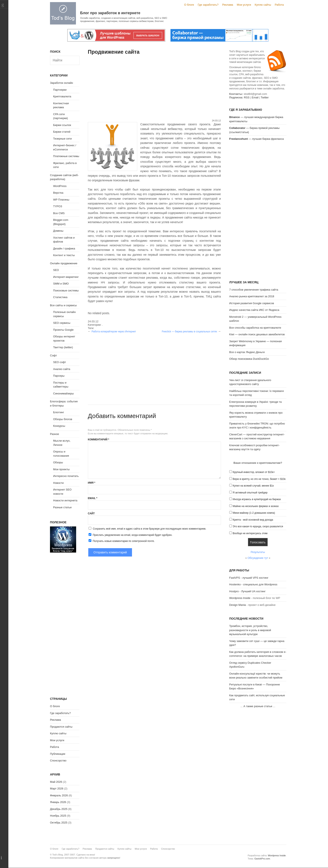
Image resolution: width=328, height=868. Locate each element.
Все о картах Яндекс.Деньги (247, 352)
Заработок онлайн (61, 83)
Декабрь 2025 (59, 809)
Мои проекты (61, 469)
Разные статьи (62, 507)
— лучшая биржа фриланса (257, 139)
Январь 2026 (58, 802)
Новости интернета (65, 500)
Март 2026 (57, 789)
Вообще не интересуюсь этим (250, 533)
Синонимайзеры (63, 393)
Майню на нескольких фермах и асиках (256, 506)
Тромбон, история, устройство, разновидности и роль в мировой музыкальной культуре (250, 630)
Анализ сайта (62, 369)
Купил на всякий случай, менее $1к (253, 486)
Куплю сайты (263, 5)
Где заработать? (208, 5)
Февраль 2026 (59, 795)
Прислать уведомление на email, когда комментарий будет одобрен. (130, 535)
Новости (58, 483)
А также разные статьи (258, 706)
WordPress (60, 186)
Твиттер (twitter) (63, 347)
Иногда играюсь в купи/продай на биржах (257, 499)
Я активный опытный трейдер (250, 493)
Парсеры (59, 376)
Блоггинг (59, 412)
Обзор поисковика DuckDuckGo (249, 359)
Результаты (258, 552)
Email (93, 498)
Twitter (265, 97)
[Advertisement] (154, 88)
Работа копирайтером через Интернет (114, 332)
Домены (58, 231)
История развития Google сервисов (252, 303)
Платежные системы (66, 156)
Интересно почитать (66, 476)
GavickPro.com (262, 859)
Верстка (58, 193)
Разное (54, 434)
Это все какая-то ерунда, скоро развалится (258, 526)
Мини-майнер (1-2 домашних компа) (254, 513)
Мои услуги (244, 5)
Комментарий (99, 440)
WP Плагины (61, 200)
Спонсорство (58, 761)
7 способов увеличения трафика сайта (254, 290)
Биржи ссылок (62, 125)
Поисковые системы (66, 290)
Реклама (228, 5)
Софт (53, 355)
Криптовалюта (62, 96)
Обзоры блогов (63, 419)
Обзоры (58, 462)
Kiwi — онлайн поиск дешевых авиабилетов (257, 334)
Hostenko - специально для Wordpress (253, 584)
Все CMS (59, 213)
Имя (92, 483)
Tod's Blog (63, 13)
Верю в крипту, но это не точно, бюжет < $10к (259, 479)
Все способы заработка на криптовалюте (255, 328)
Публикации (58, 754)
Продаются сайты (61, 727)
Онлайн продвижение (64, 263)
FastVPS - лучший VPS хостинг (249, 578)
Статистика (60, 297)
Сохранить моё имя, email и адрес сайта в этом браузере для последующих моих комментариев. (150, 529)
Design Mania (238, 605)
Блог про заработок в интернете (110, 13)
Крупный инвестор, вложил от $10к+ (254, 472)
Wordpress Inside (240, 598)
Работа (279, 5)
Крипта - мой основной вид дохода (253, 520)
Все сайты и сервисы (63, 305)
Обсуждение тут (258, 558)
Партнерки (60, 90)
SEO (56, 270)
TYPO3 (58, 206)
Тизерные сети (62, 139)
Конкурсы (59, 426)
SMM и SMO (61, 284)
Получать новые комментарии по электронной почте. (121, 541)
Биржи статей (62, 132)
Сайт (91, 513)
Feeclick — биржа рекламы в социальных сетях (189, 332)
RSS (247, 97)
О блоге (189, 5)
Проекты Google (63, 330)
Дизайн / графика (64, 248)
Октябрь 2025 (59, 823)
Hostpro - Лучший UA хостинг (247, 591)
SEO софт (60, 362)
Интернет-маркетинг (66, 277)
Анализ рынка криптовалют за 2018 (252, 296)
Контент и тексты (64, 255)
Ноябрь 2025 (58, 816)
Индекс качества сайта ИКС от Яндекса (254, 310)
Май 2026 (56, 782)
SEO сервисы (62, 323)
